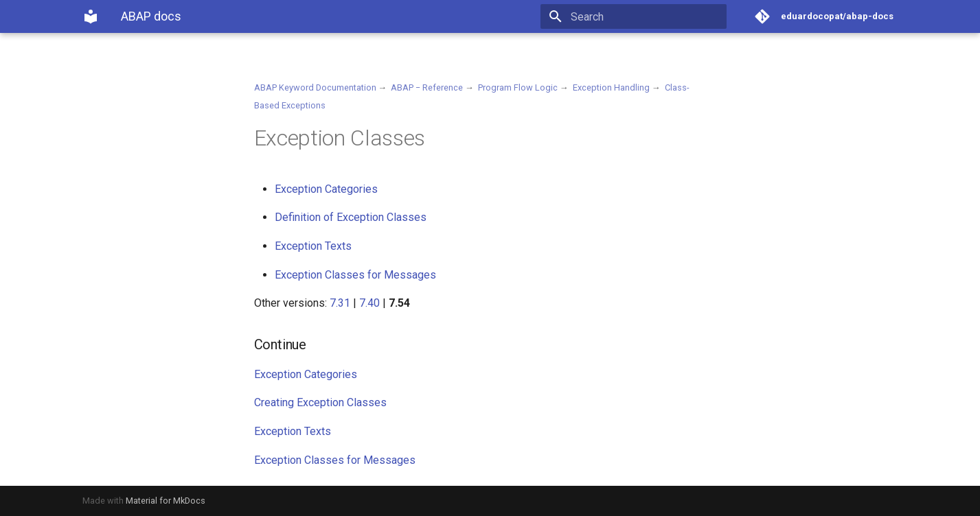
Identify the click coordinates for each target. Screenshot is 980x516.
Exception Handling (611, 87)
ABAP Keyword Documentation (315, 87)
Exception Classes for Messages (355, 275)
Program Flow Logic (518, 87)
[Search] (646, 16)
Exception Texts (313, 246)
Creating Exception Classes (320, 402)
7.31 (340, 303)
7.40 (369, 303)
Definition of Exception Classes (351, 217)
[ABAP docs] (91, 16)
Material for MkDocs (166, 501)
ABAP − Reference (427, 87)
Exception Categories (326, 189)
